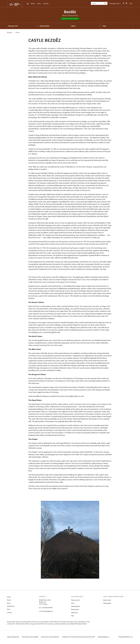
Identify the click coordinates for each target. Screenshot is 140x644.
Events (9, 601)
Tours (73, 604)
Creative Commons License (70, 622)
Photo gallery (107, 604)
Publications (11, 607)
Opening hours (76, 607)
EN (131, 3)
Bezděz (70, 12)
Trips (73, 616)
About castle (107, 601)
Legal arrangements (13, 638)
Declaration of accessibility (31, 638)
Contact (46, 3)
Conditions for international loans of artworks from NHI (80, 638)
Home (9, 598)
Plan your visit (75, 601)
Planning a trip (115, 3)
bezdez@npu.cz (48, 612)
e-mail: (41, 612)
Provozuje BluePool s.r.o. (126, 638)
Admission (74, 613)
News (33, 3)
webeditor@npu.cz (106, 638)
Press (39, 3)
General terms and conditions (52, 638)
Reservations (75, 610)
